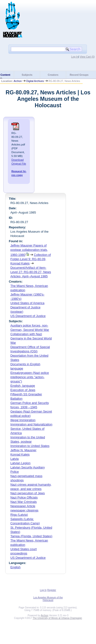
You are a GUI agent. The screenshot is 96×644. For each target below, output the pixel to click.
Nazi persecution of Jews (27, 493)
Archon (18, 81)
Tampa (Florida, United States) (31, 536)
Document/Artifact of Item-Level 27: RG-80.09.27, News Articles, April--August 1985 (31, 272)
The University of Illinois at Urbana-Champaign (57, 618)
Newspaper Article (23, 506)
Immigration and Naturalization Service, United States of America (31, 429)
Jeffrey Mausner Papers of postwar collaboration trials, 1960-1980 (29, 250)
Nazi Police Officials (24, 497)
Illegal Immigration (23, 420)
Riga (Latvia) (19, 515)
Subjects (27, 75)
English (15, 567)
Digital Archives (35, 81)
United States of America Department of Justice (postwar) (27, 307)
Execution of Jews (23, 390)
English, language (23, 386)
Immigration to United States (30, 446)
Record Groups (79, 75)
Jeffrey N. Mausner (23, 450)
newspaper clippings (24, 510)
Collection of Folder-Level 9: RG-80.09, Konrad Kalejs (30, 259)
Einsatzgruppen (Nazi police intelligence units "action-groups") (29, 377)
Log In (75, 57)
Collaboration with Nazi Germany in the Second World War (31, 338)
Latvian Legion (20, 463)
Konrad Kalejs (20, 454)
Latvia (14, 459)
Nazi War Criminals (23, 502)
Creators (53, 75)
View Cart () (87, 57)
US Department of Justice (28, 316)
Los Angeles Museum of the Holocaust (48, 599)
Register (52, 590)
